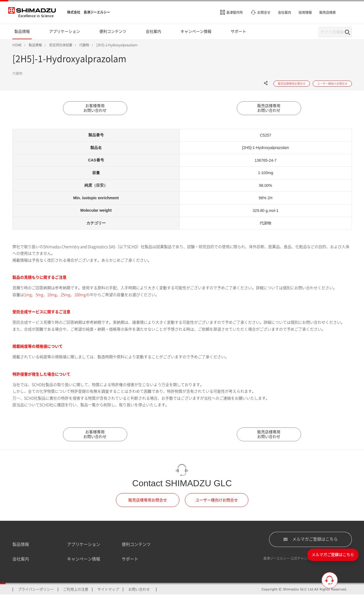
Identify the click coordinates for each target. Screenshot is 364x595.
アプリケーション (84, 545)
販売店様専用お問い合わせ (269, 108)
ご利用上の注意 (76, 590)
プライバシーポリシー (36, 590)
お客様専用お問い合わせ (95, 108)
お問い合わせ (139, 590)
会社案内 (21, 559)
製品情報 (21, 545)
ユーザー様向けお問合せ (217, 500)
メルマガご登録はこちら (310, 540)
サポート (130, 559)
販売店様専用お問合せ (148, 500)
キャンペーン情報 (84, 559)
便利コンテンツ (136, 545)
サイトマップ (108, 590)
